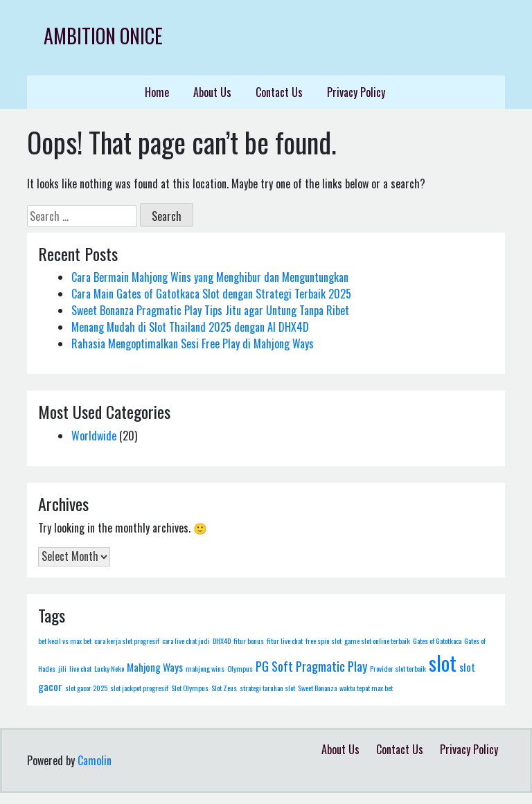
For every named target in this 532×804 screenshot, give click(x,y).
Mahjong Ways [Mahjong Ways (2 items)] (155, 667)
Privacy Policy (356, 92)
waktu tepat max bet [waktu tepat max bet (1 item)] (366, 688)
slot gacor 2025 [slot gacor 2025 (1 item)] (86, 688)
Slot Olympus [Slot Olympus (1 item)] (190, 688)
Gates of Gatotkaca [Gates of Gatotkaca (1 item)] (437, 641)
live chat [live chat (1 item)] (80, 668)
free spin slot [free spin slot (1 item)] (323, 641)
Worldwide (94, 436)
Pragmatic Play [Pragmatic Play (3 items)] (331, 666)
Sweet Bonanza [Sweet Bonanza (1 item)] (317, 688)
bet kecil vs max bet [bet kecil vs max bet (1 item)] (65, 641)
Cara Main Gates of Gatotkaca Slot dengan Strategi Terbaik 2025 (211, 294)
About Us (212, 92)
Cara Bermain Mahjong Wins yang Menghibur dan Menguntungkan (210, 277)
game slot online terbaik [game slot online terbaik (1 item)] (377, 641)
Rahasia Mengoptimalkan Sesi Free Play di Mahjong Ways (193, 343)
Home (157, 92)
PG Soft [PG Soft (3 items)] (274, 666)
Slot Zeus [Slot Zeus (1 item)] (224, 688)
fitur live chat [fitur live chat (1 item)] (285, 641)
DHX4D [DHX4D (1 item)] (222, 641)
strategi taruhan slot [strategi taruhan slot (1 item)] (267, 688)
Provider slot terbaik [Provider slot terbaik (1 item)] (398, 668)
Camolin (95, 760)
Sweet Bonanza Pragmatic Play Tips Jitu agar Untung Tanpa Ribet (210, 310)
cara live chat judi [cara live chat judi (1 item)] (186, 641)
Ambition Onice (103, 36)
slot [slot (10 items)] (443, 662)
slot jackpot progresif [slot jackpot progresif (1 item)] (139, 688)
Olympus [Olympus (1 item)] (240, 668)
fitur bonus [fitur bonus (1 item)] (249, 641)
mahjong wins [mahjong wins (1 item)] (205, 668)
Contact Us (279, 92)
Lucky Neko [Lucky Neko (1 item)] (109, 668)
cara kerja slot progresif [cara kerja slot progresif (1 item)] (127, 641)
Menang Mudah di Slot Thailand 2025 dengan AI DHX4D (190, 327)
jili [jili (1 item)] (62, 668)
